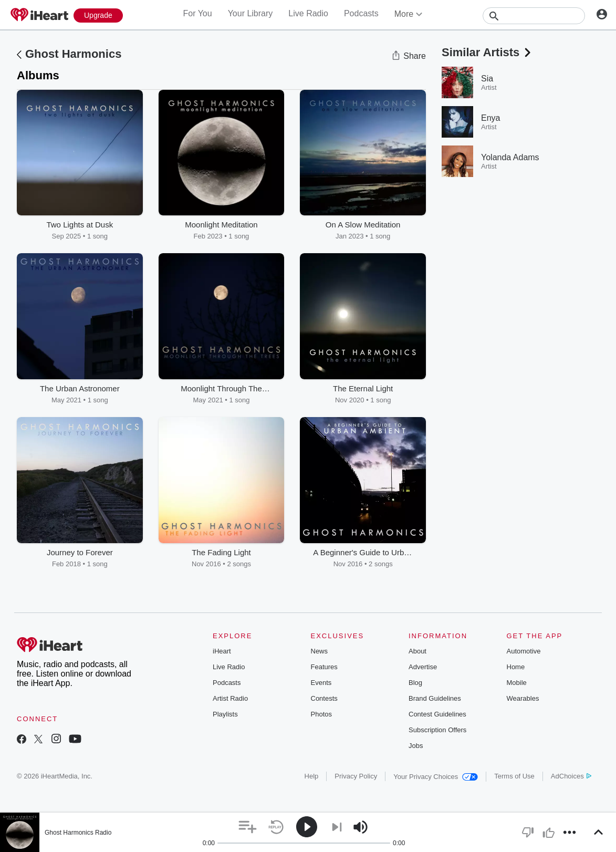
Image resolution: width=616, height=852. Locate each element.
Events (321, 683)
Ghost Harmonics (73, 54)
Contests (324, 698)
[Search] (534, 16)
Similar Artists (487, 52)
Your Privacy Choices (436, 777)
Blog (415, 683)
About (417, 651)
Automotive (524, 651)
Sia (487, 79)
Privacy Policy (356, 776)
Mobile (517, 683)
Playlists (225, 714)
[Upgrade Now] (98, 15)
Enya (490, 118)
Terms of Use (514, 776)
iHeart (222, 651)
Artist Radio (230, 698)
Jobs (416, 746)
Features (324, 667)
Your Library (250, 13)
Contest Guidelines (437, 714)
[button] (248, 827)
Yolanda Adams (510, 157)
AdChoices (571, 776)
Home (516, 667)
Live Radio (308, 13)
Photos (321, 714)
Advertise (423, 667)
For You (197, 13)
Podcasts (361, 13)
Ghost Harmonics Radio (78, 833)
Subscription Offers (437, 730)
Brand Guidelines (435, 698)
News (320, 651)
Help (312, 776)
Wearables (523, 698)
